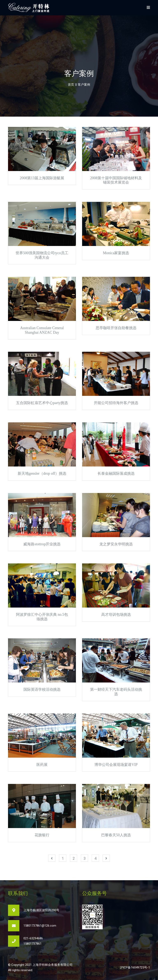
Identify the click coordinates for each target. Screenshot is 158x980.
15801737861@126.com (40, 926)
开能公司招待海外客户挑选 (116, 403)
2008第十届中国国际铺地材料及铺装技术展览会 (116, 180)
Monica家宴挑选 (116, 253)
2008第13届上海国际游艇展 (42, 178)
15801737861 (33, 944)
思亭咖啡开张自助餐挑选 (116, 328)
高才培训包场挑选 (116, 615)
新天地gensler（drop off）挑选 (42, 473)
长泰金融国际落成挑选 (116, 473)
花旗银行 (42, 835)
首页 (71, 85)
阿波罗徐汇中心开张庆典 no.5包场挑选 (42, 617)
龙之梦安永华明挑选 (116, 544)
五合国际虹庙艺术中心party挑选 (42, 403)
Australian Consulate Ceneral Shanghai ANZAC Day (42, 330)
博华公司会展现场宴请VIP (116, 765)
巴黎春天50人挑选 (116, 835)
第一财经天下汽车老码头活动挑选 (116, 692)
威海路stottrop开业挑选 (42, 544)
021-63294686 (33, 938)
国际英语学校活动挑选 (42, 689)
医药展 (42, 765)
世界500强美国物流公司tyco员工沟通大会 (42, 255)
